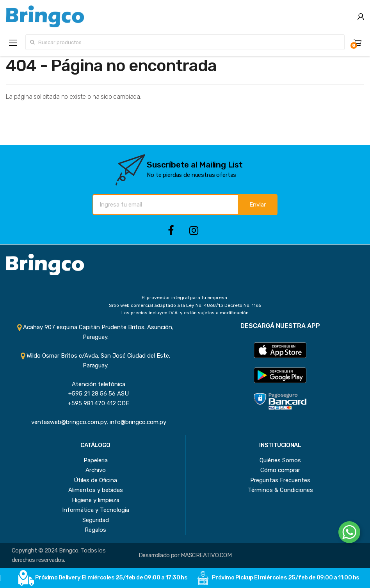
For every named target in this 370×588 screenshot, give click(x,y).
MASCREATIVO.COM (206, 555)
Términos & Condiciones (280, 490)
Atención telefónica (95, 384)
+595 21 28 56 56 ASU (95, 394)
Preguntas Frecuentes (280, 480)
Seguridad (96, 520)
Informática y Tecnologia (96, 510)
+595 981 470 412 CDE (95, 403)
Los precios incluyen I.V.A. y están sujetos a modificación (185, 313)
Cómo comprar (280, 470)
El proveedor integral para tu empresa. (185, 298)
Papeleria (96, 460)
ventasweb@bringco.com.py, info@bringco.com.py (96, 422)
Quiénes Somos (280, 460)
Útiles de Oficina (95, 480)
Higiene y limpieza (96, 500)
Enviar (258, 205)
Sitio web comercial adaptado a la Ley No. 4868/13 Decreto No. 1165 (185, 305)
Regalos (95, 530)
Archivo (96, 470)
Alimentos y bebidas (96, 490)
